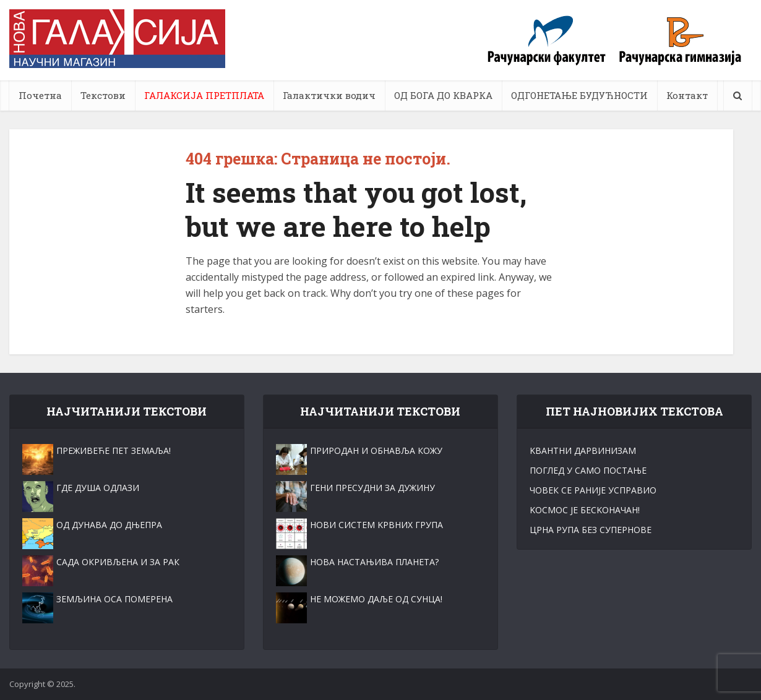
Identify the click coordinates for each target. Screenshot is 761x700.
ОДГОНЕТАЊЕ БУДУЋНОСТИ (579, 95)
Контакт (687, 95)
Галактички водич (329, 95)
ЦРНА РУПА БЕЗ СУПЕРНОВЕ (591, 530)
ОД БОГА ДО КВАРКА (443, 95)
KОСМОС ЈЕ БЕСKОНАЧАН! (585, 510)
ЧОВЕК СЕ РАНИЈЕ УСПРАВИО (593, 490)
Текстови (103, 95)
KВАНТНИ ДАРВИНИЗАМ (583, 450)
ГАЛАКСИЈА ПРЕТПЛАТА (204, 95)
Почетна (40, 95)
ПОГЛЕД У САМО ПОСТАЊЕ (588, 470)
